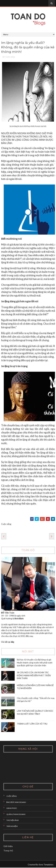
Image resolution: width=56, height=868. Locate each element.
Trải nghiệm (12, 827)
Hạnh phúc (12, 809)
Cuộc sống (10, 57)
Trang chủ (8, 851)
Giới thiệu (8, 846)
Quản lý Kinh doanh (16, 815)
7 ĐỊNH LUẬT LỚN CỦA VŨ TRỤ (32, 724)
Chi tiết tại (8, 642)
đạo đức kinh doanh (16, 802)
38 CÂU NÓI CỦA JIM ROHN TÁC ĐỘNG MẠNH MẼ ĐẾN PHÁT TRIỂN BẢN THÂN (34, 676)
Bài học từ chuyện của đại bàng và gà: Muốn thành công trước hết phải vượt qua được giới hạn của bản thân (35, 663)
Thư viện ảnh (13, 821)
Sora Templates (46, 865)
